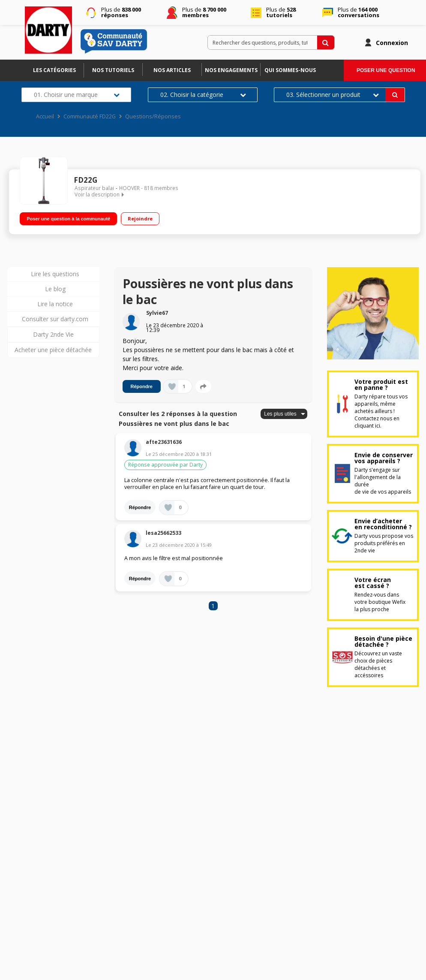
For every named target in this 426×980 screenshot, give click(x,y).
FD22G (85, 180)
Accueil (45, 116)
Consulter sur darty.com (55, 319)
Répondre (142, 386)
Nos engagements (231, 70)
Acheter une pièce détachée (53, 350)
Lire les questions (55, 274)
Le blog (55, 289)
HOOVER (129, 188)
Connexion (392, 43)
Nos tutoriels (113, 70)
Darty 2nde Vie (53, 334)
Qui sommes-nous (290, 70)
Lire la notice (55, 304)
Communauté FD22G (90, 116)
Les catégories (54, 70)
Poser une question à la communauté (68, 217)
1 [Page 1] (213, 606)
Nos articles (172, 70)
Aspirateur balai (94, 188)
